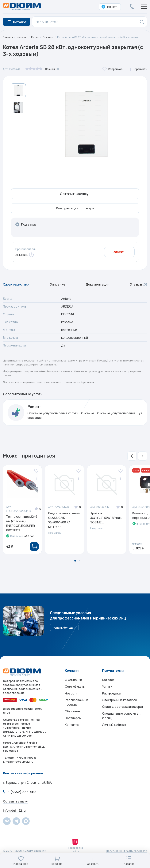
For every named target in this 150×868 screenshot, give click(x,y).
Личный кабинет (114, 734)
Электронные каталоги (119, 706)
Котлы (36, 37)
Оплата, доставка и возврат (123, 714)
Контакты (72, 734)
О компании (73, 684)
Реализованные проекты (77, 709)
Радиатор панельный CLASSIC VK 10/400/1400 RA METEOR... (64, 522)
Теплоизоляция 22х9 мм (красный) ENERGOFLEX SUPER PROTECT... (22, 525)
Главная (8, 37)
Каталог (23, 37)
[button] (132, 458)
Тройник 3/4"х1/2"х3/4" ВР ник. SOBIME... (106, 519)
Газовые (50, 37)
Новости (71, 699)
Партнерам (73, 726)
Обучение (72, 719)
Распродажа (111, 699)
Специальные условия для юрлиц (122, 724)
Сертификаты (75, 691)
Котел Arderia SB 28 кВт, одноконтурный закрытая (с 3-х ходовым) (103, 37)
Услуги (107, 691)
